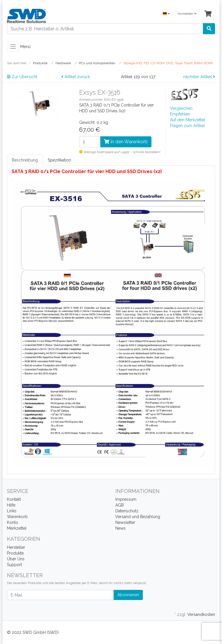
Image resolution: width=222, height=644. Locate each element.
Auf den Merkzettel (188, 120)
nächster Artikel (199, 77)
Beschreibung (25, 160)
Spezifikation (59, 160)
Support (14, 565)
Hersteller (16, 547)
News (121, 528)
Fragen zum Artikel (187, 126)
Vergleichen (181, 108)
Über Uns (16, 559)
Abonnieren (128, 595)
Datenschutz (127, 511)
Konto (13, 522)
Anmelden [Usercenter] (187, 14)
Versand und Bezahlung (138, 517)
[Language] (166, 14)
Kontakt (14, 499)
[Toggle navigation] (13, 47)
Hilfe (11, 505)
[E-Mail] (60, 595)
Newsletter (125, 522)
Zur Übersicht (22, 77)
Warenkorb (17, 517)
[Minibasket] (208, 14)
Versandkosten (201, 614)
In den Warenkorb (126, 142)
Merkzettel (17, 528)
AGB (120, 505)
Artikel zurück (76, 77)
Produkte (15, 553)
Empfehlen (180, 114)
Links (12, 511)
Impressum (126, 499)
